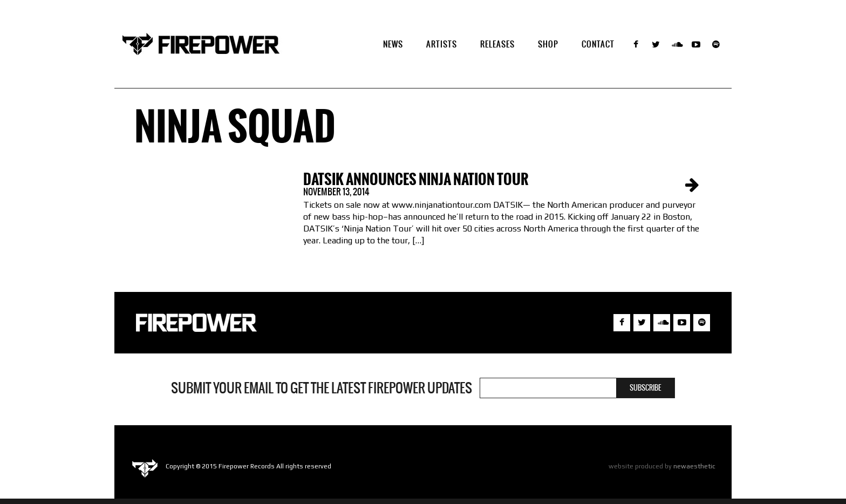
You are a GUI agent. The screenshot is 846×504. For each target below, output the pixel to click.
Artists (442, 44)
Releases (497, 44)
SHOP (548, 44)
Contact (598, 44)
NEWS (393, 44)
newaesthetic (694, 466)
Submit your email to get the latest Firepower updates (322, 388)
